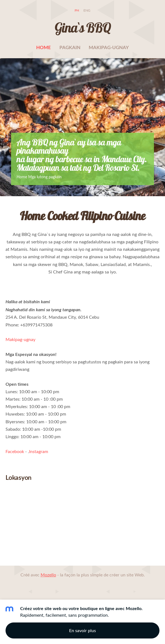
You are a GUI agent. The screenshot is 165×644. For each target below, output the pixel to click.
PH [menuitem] (77, 10)
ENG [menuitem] (87, 10)
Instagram (39, 451)
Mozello (48, 575)
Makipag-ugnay (20, 339)
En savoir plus (82, 630)
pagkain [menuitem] (70, 47)
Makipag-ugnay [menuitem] (109, 47)
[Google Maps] (82, 523)
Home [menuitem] (44, 47)
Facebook (15, 451)
